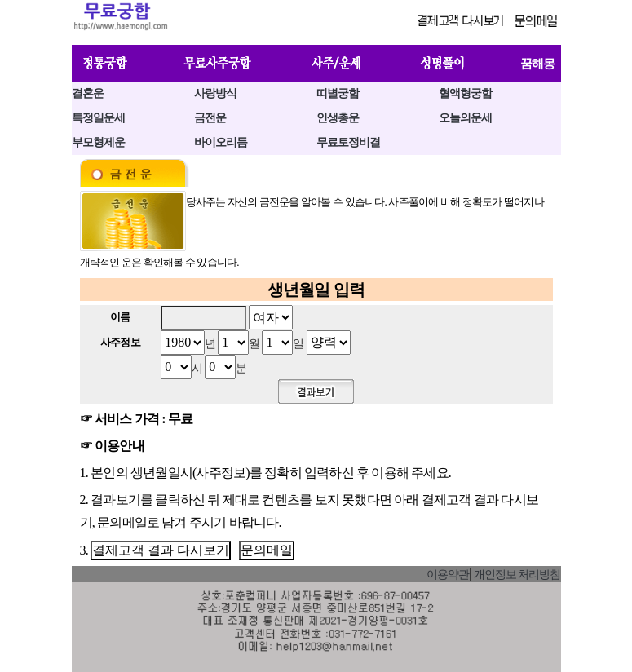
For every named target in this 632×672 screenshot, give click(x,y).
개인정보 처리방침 (517, 575)
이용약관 (448, 575)
